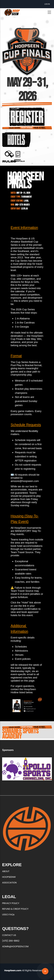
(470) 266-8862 (11, 941)
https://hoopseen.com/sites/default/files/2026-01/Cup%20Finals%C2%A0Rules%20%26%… (9, 157)
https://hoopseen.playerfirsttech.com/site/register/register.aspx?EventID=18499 (27, 117)
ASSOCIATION (9, 883)
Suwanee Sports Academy (20, 734)
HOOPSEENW (9, 877)
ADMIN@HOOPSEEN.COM (15, 946)
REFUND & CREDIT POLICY (15, 909)
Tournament (26, 197)
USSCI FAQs (8, 915)
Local (26, 201)
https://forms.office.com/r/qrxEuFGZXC (18, 157)
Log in (47, 4)
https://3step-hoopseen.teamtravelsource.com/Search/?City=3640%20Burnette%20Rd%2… (16, 140)
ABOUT (6, 871)
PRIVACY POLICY (11, 903)
